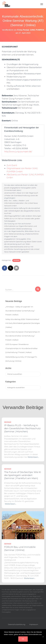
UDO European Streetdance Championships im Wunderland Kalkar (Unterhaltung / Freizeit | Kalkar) (22, 348)
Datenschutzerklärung (17, 624)
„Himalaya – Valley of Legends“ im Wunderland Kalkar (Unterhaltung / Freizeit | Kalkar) (20, 311)
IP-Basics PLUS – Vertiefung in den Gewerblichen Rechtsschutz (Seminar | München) (22, 428)
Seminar (16, 260)
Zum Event (12, 165)
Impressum (34, 624)
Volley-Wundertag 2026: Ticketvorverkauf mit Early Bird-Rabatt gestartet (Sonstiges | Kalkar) (23, 323)
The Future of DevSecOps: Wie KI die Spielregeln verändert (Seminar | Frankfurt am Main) (23, 475)
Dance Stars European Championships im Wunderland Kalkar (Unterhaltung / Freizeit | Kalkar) (23, 336)
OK (23, 639)
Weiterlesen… (33, 457)
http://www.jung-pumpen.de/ (18, 152)
